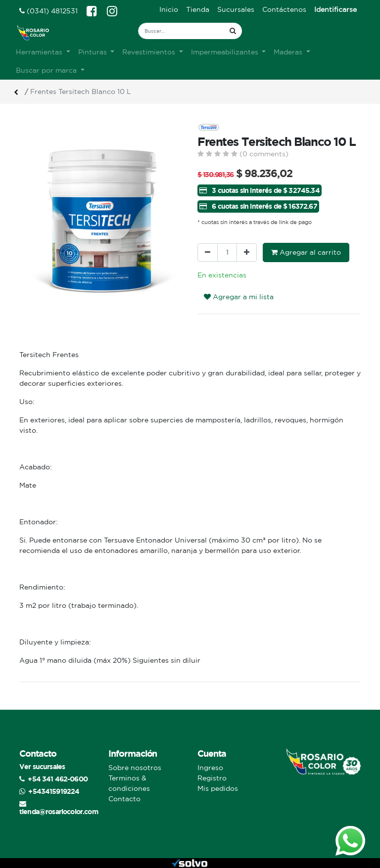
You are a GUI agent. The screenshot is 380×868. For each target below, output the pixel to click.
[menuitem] (169, 10)
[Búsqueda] (233, 31)
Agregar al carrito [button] (306, 252)
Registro (212, 778)
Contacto (124, 799)
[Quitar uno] (208, 252)
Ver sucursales (42, 766)
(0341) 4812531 (48, 11)
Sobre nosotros (135, 768)
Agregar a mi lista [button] (239, 297)
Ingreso (210, 768)
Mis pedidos (218, 788)
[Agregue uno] (247, 252)
